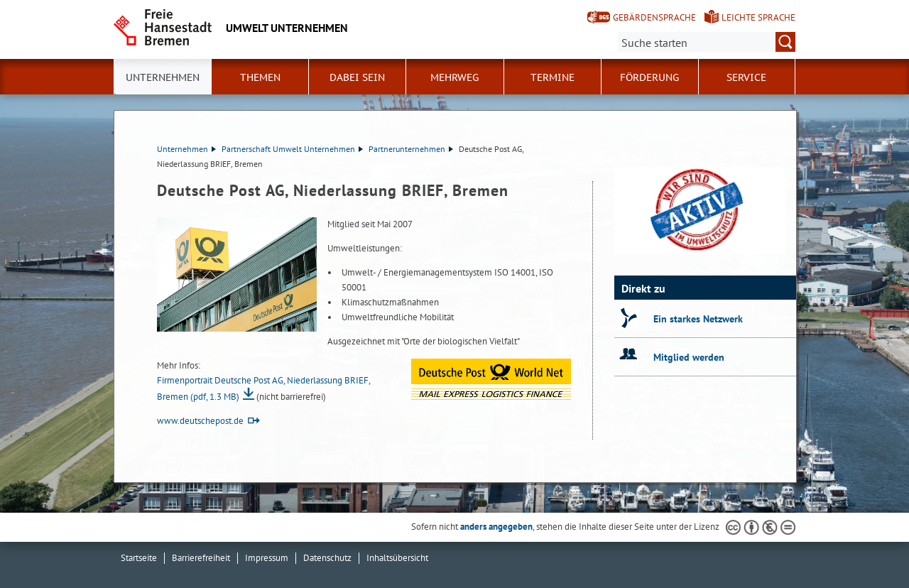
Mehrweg (454, 77)
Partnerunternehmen (411, 149)
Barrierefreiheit (201, 558)
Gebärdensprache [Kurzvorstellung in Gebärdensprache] (654, 17)
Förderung (649, 77)
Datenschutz (327, 558)
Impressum (267, 558)
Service (746, 77)
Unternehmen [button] (163, 77)
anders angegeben (496, 527)
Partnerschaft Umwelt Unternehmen (292, 149)
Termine (553, 77)
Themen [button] (260, 77)
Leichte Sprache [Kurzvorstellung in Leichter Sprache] (758, 17)
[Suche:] (707, 42)
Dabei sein (357, 77)
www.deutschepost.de (200, 421)
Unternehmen (186, 149)
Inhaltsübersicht (397, 558)
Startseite (139, 558)
